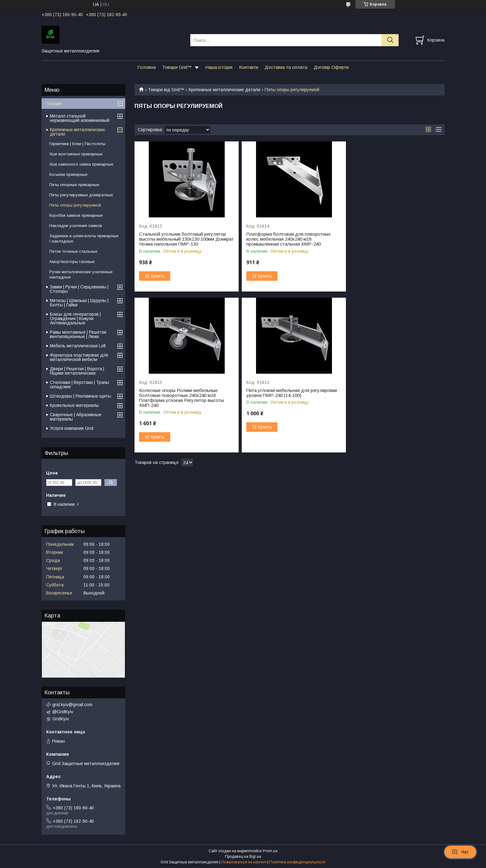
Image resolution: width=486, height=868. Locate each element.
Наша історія (219, 67)
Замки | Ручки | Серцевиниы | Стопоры (79, 289)
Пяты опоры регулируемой (75, 205)
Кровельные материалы (74, 405)
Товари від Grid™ (166, 90)
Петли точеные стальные (73, 251)
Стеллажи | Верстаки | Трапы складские (80, 385)
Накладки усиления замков (76, 226)
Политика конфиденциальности (297, 862)
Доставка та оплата (286, 67)
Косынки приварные (68, 174)
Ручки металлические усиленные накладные (81, 274)
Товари (54, 103)
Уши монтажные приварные (76, 154)
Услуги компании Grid (72, 428)
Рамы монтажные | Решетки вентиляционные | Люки (78, 334)
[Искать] (390, 40)
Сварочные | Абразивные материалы (76, 417)
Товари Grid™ (177, 67)
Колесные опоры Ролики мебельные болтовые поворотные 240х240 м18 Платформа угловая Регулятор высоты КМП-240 (390, 242)
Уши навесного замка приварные (81, 164)
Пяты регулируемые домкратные (81, 195)
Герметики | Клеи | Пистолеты (77, 144)
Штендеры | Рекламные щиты (80, 396)
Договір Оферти (331, 67)
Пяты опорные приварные (74, 185)
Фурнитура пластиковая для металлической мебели (79, 357)
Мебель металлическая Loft (78, 346)
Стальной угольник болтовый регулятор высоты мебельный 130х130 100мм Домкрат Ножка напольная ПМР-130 (183, 239)
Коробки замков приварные (76, 215)
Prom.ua (270, 851)
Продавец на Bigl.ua (243, 857)
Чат (460, 852)
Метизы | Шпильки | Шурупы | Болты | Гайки (79, 303)
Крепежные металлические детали (225, 90)
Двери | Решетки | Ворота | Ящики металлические (77, 371)
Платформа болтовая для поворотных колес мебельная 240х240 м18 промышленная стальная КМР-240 (286, 239)
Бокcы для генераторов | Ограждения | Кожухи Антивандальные (75, 318)
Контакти (249, 67)
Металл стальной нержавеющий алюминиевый (80, 118)
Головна (146, 67)
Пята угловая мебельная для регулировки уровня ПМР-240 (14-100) (184, 398)
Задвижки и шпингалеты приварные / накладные (84, 238)
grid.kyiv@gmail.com (72, 705)
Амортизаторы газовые (72, 262)
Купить (158, 276)
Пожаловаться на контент (244, 862)
